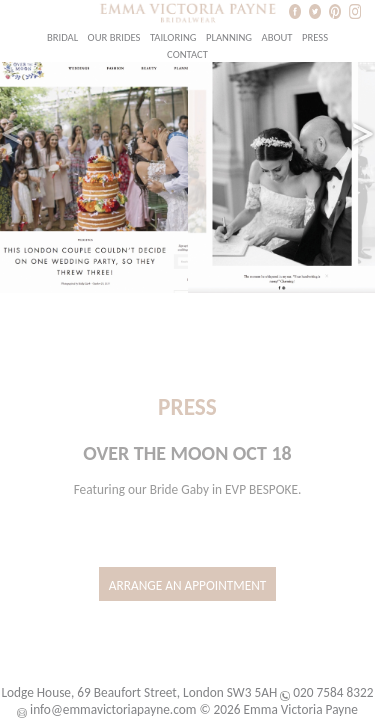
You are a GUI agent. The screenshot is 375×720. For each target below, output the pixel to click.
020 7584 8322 (333, 692)
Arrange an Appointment (188, 585)
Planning (229, 37)
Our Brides (114, 37)
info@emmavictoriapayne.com (113, 709)
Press (315, 37)
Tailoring (173, 37)
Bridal (62, 37)
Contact (187, 54)
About (276, 37)
